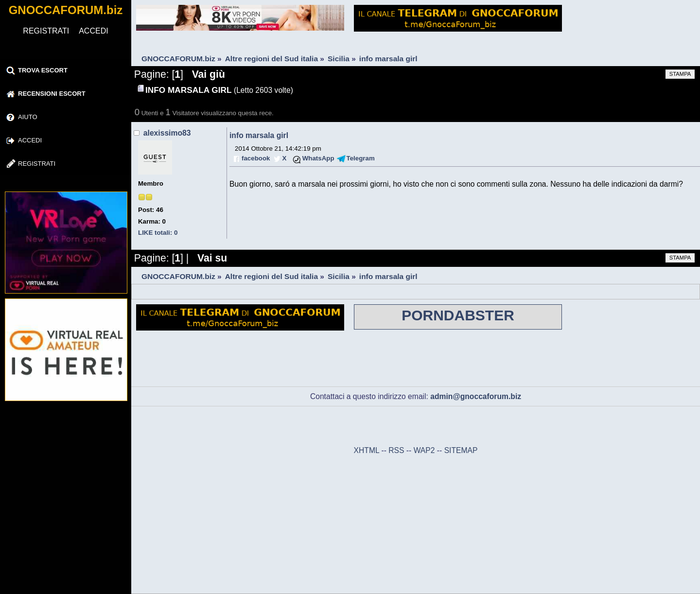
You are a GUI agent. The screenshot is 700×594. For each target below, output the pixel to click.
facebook (256, 158)
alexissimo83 (167, 133)
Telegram (361, 158)
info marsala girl (259, 135)
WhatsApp (318, 158)
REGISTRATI (46, 31)
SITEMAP (461, 450)
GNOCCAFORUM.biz (66, 10)
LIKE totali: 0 (158, 233)
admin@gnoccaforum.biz (476, 396)
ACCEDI (93, 31)
